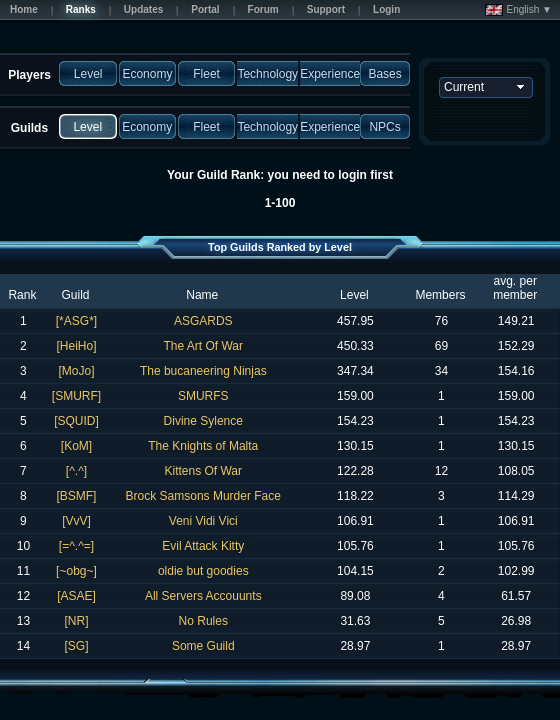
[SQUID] (76, 421)
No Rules (203, 621)
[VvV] (76, 521)
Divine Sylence (203, 421)
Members (440, 295)
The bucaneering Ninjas (203, 371)
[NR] (76, 621)
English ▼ (518, 10)
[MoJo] (76, 371)
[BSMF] (76, 496)
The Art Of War (203, 346)
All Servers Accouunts (203, 596)
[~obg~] (76, 571)
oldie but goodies (203, 571)
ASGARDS (203, 321)
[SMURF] (76, 396)
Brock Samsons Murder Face (203, 496)
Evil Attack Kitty (203, 546)
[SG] (76, 646)
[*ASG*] (76, 321)
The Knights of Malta (203, 446)
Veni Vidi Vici (203, 521)
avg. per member (515, 288)
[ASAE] (76, 596)
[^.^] (76, 471)
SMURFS (203, 396)
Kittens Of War (203, 471)
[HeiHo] (76, 346)
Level (354, 295)
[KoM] (76, 446)
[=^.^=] (76, 546)
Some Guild (203, 646)
